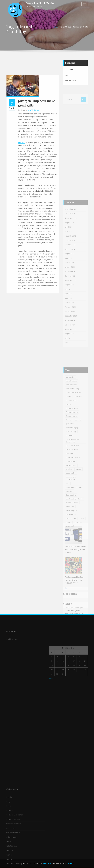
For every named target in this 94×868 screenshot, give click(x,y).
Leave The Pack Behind (41, 3)
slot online (69, 75)
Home (55, 29)
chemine (22, 158)
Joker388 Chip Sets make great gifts (74, 29)
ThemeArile (70, 863)
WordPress (47, 863)
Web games (34, 158)
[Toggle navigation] (85, 4)
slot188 (68, 80)
